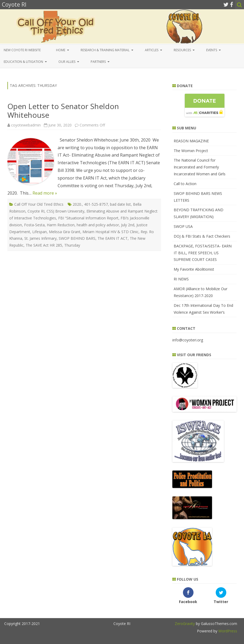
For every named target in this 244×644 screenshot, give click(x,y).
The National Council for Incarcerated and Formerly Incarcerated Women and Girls (200, 167)
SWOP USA (183, 226)
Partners (98, 62)
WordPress (227, 631)
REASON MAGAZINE (191, 141)
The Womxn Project (191, 151)
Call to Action (185, 184)
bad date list (120, 204)
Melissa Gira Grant (65, 232)
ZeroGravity (185, 624)
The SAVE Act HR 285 (44, 245)
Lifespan (40, 232)
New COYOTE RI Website (22, 50)
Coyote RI (36, 211)
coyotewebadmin (26, 125)
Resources (182, 50)
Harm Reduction (61, 225)
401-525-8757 (96, 204)
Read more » (45, 193)
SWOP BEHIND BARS (77, 238)
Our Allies (67, 62)
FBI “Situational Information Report (88, 218)
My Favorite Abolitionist (194, 269)
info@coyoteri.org (188, 340)
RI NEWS (181, 279)
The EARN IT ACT (113, 238)
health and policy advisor (98, 225)
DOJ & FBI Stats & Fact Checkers (202, 236)
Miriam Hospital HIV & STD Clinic (111, 232)
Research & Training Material (105, 50)
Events (212, 50)
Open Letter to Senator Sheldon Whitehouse (63, 111)
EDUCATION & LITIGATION (23, 62)
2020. (77, 204)
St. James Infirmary (40, 238)
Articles (152, 50)
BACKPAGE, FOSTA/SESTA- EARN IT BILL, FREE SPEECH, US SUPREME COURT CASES (203, 253)
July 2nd (128, 225)
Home (61, 50)
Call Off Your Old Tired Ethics (39, 204)
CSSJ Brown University (65, 211)
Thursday (72, 245)
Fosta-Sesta (34, 225)
